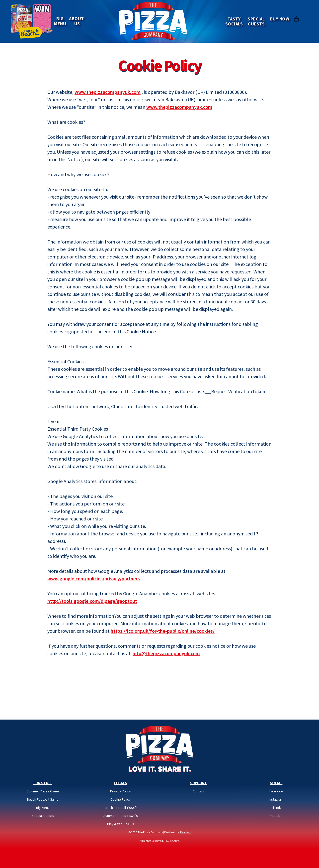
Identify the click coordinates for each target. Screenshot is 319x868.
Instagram (276, 800)
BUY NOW (280, 19)
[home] (153, 21)
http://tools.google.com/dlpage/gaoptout (92, 601)
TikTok (276, 808)
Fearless (185, 832)
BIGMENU (60, 21)
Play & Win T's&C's (121, 824)
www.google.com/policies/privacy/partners (94, 578)
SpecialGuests (256, 21)
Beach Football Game (43, 800)
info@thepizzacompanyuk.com (166, 653)
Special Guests (43, 816)
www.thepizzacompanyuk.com (108, 92)
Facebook (276, 791)
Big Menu (43, 808)
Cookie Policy (120, 800)
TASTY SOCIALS (234, 21)
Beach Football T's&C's (121, 808)
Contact (199, 791)
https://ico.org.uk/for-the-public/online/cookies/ (163, 631)
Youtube (276, 816)
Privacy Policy (120, 791)
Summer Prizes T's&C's (121, 816)
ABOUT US (77, 21)
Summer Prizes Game (43, 791)
